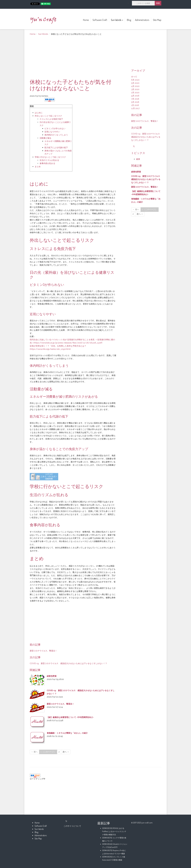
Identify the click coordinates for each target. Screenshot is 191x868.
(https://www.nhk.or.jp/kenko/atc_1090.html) (50, 349)
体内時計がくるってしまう (56, 135)
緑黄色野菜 (52, 676)
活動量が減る (45, 138)
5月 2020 (135, 83)
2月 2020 (135, 93)
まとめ (38, 167)
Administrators (142, 20)
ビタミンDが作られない (55, 129)
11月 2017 (135, 108)
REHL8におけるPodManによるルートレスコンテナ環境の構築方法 (114, 831)
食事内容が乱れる (47, 163)
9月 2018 (135, 96)
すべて (134, 77)
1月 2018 (135, 105)
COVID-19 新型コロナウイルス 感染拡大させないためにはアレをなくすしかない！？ (68, 663)
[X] (134, 146)
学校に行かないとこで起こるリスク (50, 157)
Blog (129, 20)
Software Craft (100, 20)
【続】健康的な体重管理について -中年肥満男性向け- (70, 717)
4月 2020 (135, 86)
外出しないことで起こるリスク (48, 116)
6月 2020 (135, 80)
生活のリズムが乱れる (49, 160)
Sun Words (117, 20)
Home (86, 20)
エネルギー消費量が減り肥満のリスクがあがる (64, 396)
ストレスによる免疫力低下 (51, 119)
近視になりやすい (52, 132)
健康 (138, 159)
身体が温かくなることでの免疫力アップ (59, 449)
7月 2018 (135, 99)
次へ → (66, 752)
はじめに (39, 113)
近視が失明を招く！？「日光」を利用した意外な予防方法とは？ (58, 346)
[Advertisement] (73, 58)
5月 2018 (135, 102)
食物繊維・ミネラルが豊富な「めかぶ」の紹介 (67, 733)
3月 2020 (135, 89)
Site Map (157, 20)
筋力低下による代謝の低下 (56, 148)
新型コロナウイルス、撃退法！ (43, 651)
